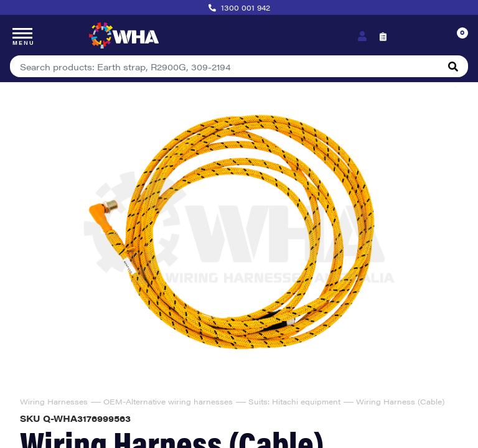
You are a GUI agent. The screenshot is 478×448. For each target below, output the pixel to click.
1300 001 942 (246, 7)
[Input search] (224, 66)
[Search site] (453, 66)
